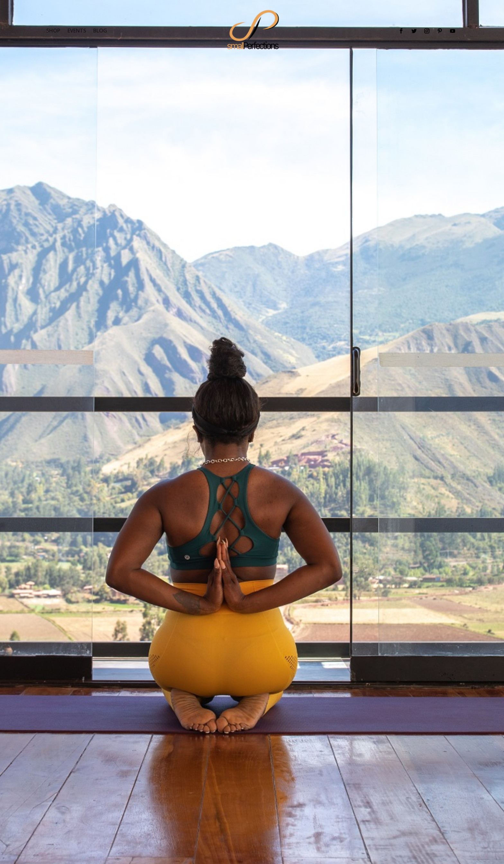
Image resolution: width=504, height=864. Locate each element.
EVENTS (77, 31)
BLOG (100, 31)
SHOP (53, 31)
